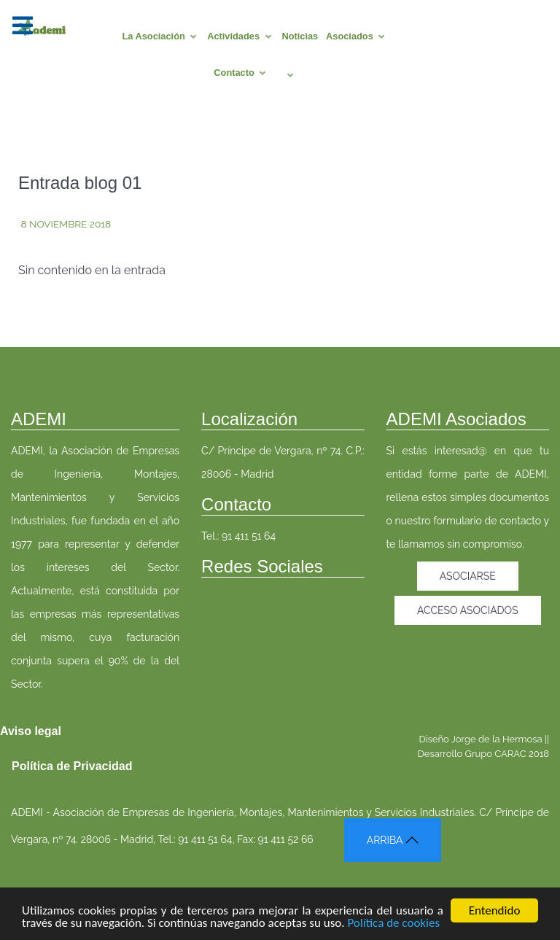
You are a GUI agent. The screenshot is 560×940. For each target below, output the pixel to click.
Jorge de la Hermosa (497, 739)
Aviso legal (31, 731)
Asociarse (468, 576)
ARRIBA (393, 840)
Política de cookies (393, 925)
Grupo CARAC (496, 754)
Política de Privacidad (72, 766)
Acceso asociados (468, 610)
